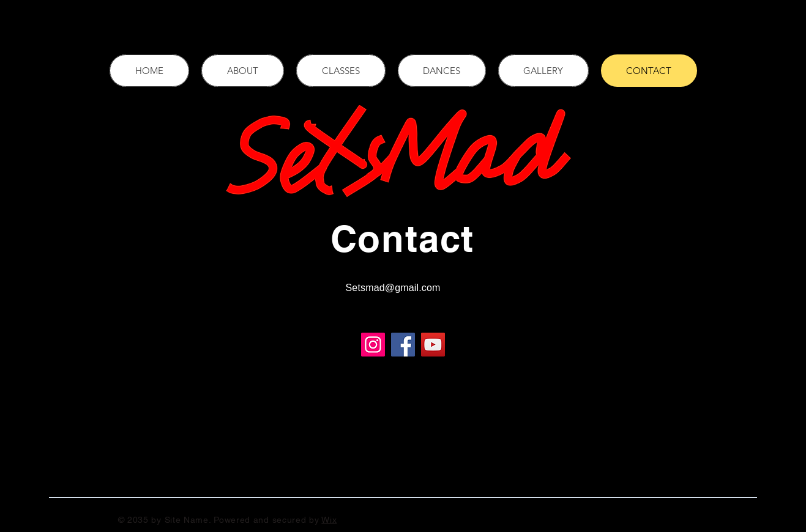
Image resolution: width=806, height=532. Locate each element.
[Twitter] (780, 336)
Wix (329, 520)
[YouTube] (433, 345)
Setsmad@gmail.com (393, 288)
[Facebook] (780, 310)
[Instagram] (780, 361)
